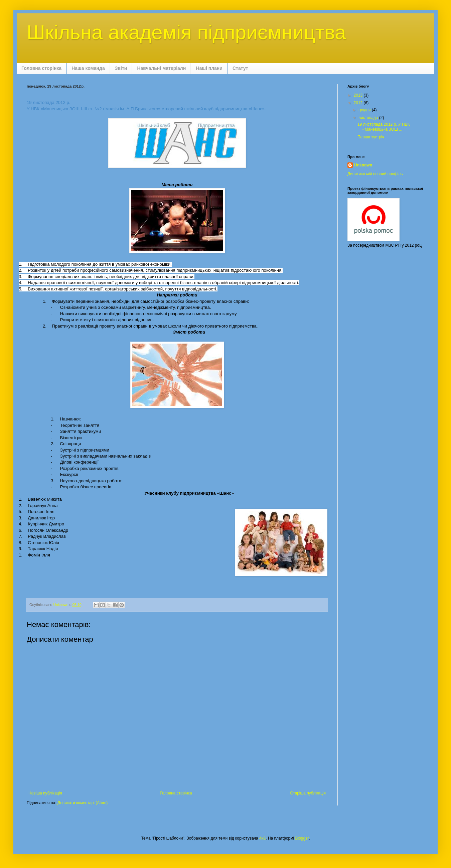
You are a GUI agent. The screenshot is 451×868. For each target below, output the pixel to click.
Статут (240, 68)
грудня (365, 110)
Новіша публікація (45, 793)
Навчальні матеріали (161, 68)
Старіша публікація (308, 793)
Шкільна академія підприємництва (186, 32)
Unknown (363, 165)
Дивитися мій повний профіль (375, 174)
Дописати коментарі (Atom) (83, 803)
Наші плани (209, 68)
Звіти (121, 68)
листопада (369, 118)
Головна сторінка (41, 68)
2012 (359, 103)
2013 (359, 95)
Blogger (302, 838)
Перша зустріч (371, 137)
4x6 (262, 838)
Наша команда (88, 68)
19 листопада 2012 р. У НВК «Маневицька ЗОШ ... (384, 127)
